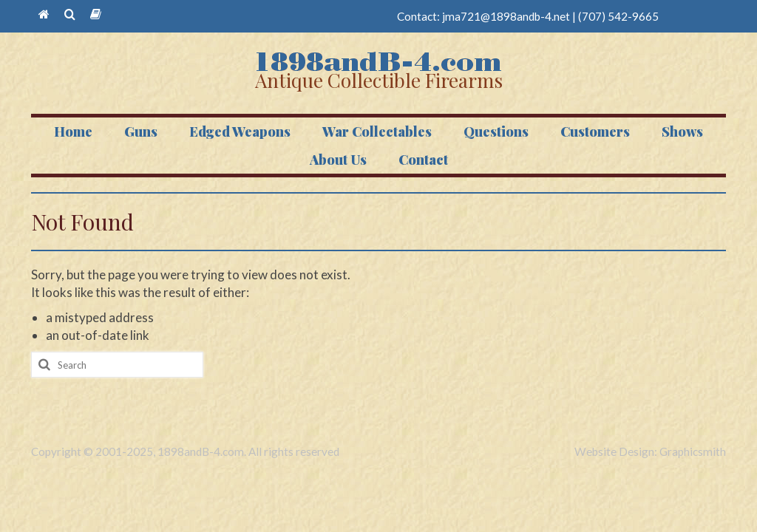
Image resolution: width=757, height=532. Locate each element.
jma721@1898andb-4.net (506, 16)
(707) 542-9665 (618, 16)
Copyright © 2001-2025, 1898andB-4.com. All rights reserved (185, 451)
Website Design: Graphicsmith (650, 451)
